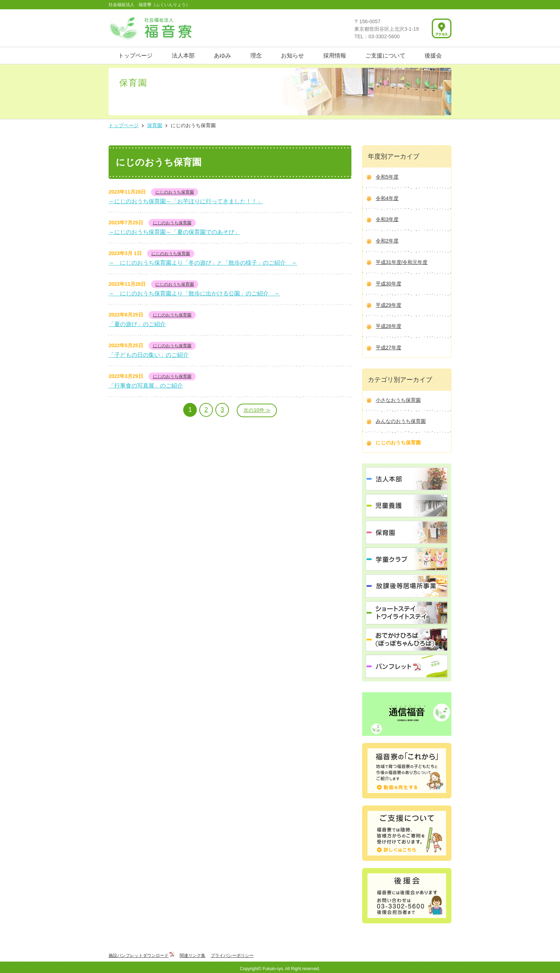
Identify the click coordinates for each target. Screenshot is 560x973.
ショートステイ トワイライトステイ (407, 613)
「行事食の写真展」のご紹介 (146, 386)
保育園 (407, 532)
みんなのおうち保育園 (401, 421)
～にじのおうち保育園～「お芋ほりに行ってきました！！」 (186, 201)
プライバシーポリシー (232, 955)
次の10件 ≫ (257, 410)
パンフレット (407, 666)
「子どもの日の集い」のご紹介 (149, 355)
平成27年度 (389, 348)
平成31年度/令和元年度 (402, 262)
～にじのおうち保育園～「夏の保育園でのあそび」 (174, 232)
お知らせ (292, 56)
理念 (256, 56)
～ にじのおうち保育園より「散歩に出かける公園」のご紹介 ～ (194, 293)
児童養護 (407, 506)
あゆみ (222, 56)
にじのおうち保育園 (175, 192)
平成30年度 (389, 284)
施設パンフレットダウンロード (139, 955)
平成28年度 (389, 326)
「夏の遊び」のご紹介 (137, 324)
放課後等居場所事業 (407, 586)
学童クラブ (407, 559)
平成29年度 (389, 305)
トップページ (135, 56)
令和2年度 (387, 241)
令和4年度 (387, 198)
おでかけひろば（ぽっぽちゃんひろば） (407, 640)
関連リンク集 (192, 955)
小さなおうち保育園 (398, 400)
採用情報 (335, 56)
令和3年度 (387, 219)
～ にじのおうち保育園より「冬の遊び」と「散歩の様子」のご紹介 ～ (203, 263)
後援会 (433, 56)
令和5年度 (387, 177)
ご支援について (385, 56)
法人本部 (183, 56)
